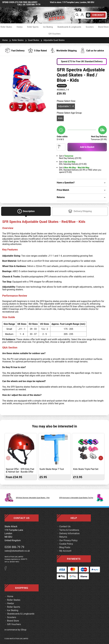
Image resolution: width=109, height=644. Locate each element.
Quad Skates (32, 40)
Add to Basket (87, 147)
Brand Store (103, 27)
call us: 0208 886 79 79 (29, 5)
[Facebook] (7, 569)
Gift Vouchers (55, 34)
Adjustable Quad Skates (52, 40)
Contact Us (65, 526)
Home (5, 40)
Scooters (90, 27)
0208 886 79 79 (14, 547)
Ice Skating (48, 27)
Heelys (20, 27)
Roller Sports (33, 27)
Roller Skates (6, 27)
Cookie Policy (66, 544)
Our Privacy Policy (68, 540)
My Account (65, 551)
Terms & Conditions (69, 530)
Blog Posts (65, 547)
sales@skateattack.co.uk (17, 551)
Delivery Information (69, 533)
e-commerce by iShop (15, 630)
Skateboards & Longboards (69, 27)
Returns (63, 537)
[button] (101, 458)
